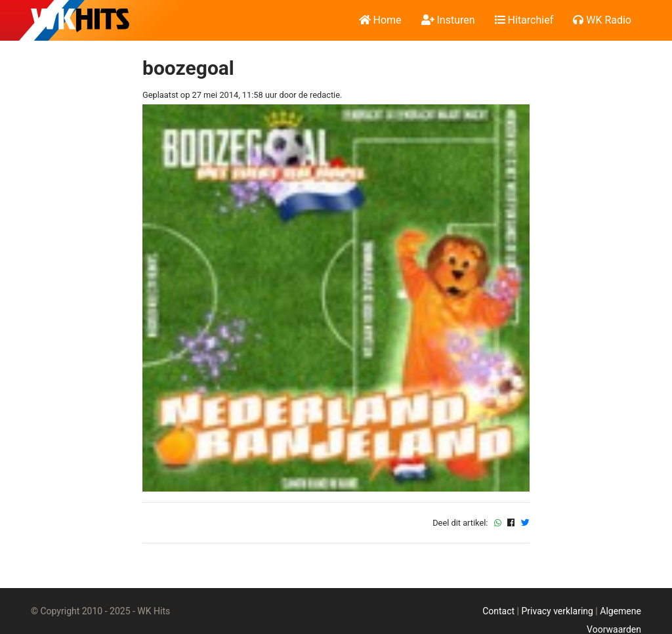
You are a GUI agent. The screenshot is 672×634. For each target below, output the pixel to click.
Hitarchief (524, 20)
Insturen (448, 20)
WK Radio (602, 20)
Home (380, 20)
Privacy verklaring (557, 611)
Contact (498, 611)
